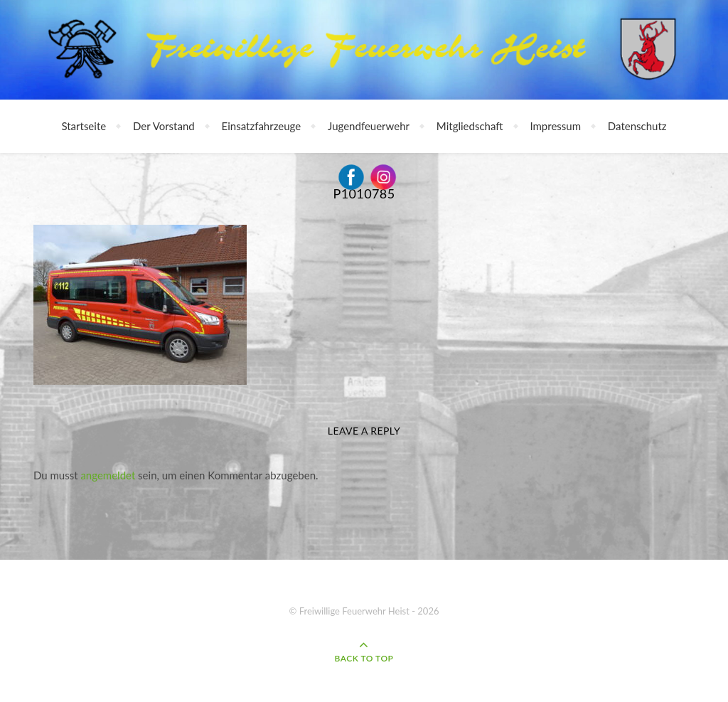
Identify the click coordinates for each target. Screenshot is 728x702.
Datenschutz (637, 126)
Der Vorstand (164, 126)
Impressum (555, 126)
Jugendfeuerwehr (369, 126)
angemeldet (108, 475)
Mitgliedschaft (470, 126)
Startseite (84, 126)
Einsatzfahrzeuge (262, 126)
